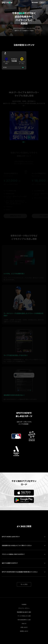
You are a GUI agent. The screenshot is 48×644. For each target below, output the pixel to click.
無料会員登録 (35, 3)
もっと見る (24, 584)
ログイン (43, 3)
